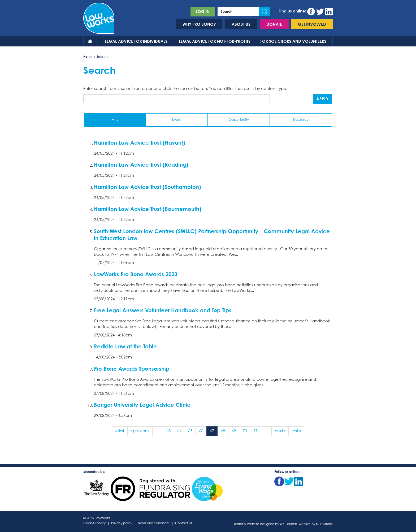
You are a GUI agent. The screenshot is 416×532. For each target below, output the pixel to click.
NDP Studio (324, 524)
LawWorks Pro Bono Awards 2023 (136, 274)
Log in (203, 11)
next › (280, 431)
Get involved (312, 24)
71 (255, 431)
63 (168, 431)
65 (190, 431)
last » (296, 431)
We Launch (288, 524)
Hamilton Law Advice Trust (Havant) (140, 142)
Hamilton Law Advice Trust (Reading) (141, 165)
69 (234, 431)
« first (120, 431)
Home (90, 41)
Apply (322, 99)
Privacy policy (122, 524)
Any (115, 120)
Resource (301, 120)
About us (241, 24)
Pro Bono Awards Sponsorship (132, 369)
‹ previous (140, 431)
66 (201, 431)
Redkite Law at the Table (125, 346)
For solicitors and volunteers (293, 41)
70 (245, 431)
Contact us (184, 524)
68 (223, 431)
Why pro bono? (199, 24)
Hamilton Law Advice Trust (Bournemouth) (148, 209)
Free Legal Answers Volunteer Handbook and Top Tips (163, 310)
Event (177, 120)
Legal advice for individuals (136, 41)
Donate (274, 24)
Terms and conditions (154, 524)
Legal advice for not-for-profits (215, 41)
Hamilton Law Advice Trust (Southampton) (148, 187)
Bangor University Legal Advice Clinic (142, 405)
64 (179, 431)
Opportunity (239, 120)
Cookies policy (94, 524)
